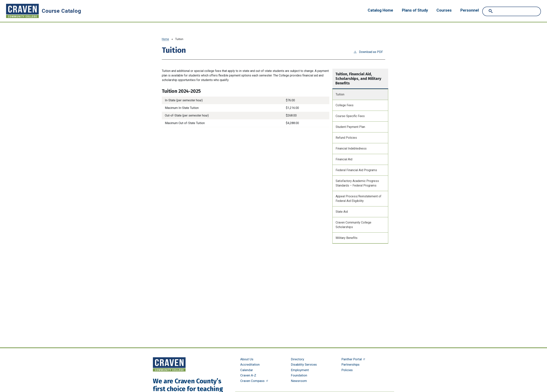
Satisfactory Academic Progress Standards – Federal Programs (357, 183)
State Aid (342, 212)
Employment (300, 370)
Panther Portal (354, 359)
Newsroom (299, 381)
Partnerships (351, 364)
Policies (347, 370)
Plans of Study (415, 10)
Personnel (470, 10)
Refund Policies (346, 138)
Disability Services (304, 364)
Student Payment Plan (350, 127)
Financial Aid (344, 159)
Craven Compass (255, 381)
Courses (444, 10)
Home (165, 39)
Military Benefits (347, 238)
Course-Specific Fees (350, 116)
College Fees (345, 105)
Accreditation (250, 364)
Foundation (299, 375)
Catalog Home (380, 10)
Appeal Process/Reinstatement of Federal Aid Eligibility (358, 199)
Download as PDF (368, 52)
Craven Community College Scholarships (353, 225)
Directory (298, 359)
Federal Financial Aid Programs (356, 170)
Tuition (340, 94)
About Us (247, 359)
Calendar (247, 370)
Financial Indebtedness (351, 148)
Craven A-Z (248, 375)
